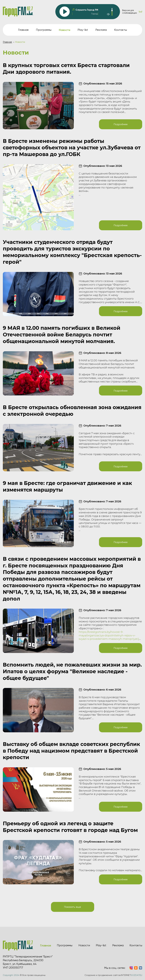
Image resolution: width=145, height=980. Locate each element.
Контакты (121, 30)
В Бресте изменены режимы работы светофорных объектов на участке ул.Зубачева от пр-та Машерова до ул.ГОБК (72, 148)
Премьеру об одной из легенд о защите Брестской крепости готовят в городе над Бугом (70, 827)
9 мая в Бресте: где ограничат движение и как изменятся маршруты (67, 486)
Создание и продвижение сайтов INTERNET (113, 975)
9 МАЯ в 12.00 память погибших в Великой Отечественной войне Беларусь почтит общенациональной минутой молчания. (62, 335)
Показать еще (72, 907)
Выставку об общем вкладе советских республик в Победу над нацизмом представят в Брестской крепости (71, 751)
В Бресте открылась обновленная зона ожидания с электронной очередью (72, 411)
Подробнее (121, 124)
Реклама (101, 30)
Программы (44, 30)
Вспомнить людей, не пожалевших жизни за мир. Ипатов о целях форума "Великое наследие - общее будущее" (72, 671)
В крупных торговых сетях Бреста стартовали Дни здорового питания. (66, 69)
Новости (84, 945)
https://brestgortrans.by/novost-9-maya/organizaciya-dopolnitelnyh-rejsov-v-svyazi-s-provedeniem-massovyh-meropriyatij (109, 635)
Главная (23, 30)
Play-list (83, 30)
